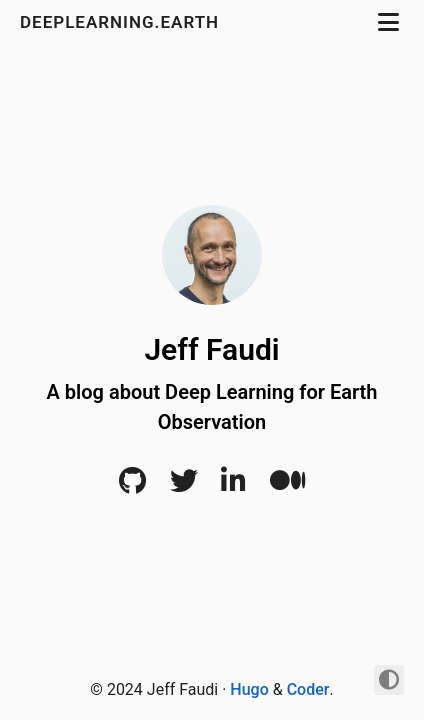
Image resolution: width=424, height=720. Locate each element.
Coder (308, 689)
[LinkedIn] (233, 486)
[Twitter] (184, 486)
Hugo (249, 689)
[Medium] (287, 486)
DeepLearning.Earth (128, 22)
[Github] (132, 486)
